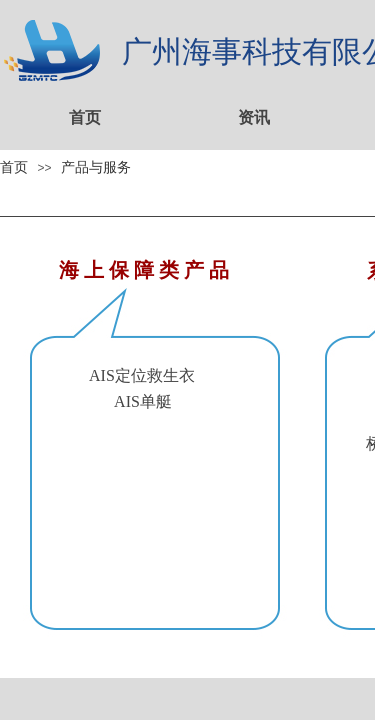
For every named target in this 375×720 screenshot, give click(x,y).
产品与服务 (96, 167)
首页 (85, 117)
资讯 (254, 117)
